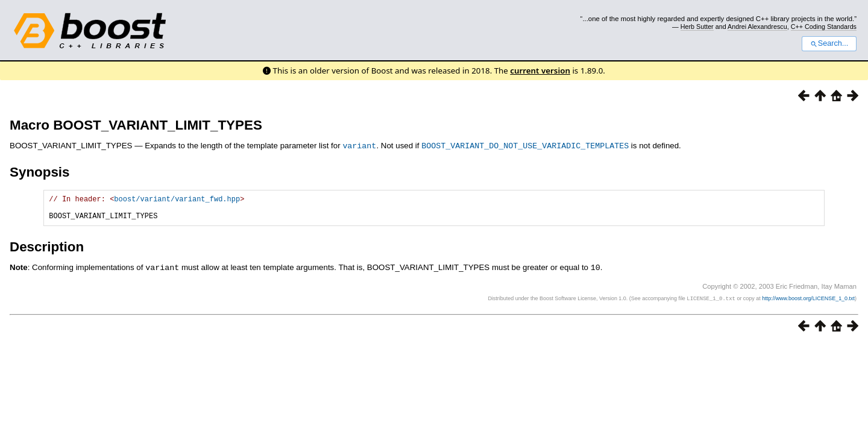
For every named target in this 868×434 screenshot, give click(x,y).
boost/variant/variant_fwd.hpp (177, 200)
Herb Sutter (697, 27)
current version (540, 71)
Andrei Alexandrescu (757, 27)
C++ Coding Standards (824, 27)
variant (359, 145)
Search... (829, 43)
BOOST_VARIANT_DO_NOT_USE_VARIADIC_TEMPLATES (525, 145)
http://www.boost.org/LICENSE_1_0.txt (808, 303)
